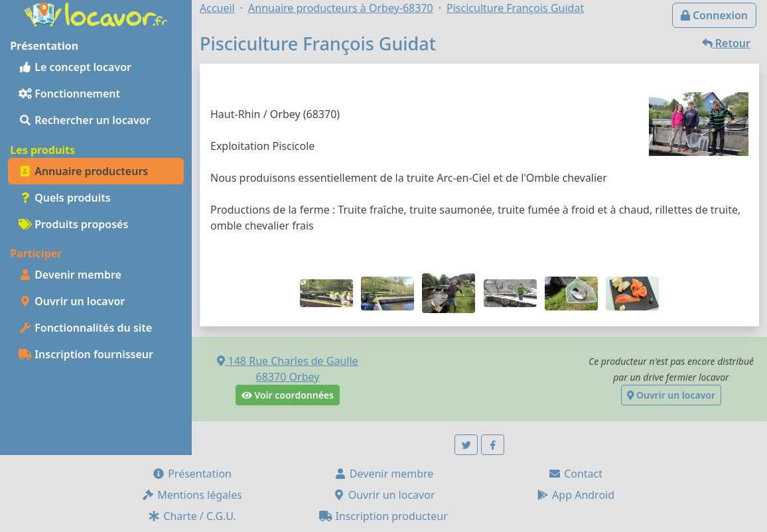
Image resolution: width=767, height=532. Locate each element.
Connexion (714, 15)
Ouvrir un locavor (72, 301)
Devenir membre (70, 275)
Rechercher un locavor (85, 120)
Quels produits (65, 198)
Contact (575, 474)
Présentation (192, 474)
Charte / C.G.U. (192, 516)
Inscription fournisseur (86, 354)
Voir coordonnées (288, 395)
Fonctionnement (69, 94)
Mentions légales (192, 495)
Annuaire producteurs (83, 171)
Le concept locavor (75, 67)
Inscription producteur (383, 516)
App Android (575, 495)
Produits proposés (73, 224)
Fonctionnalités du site (85, 328)
